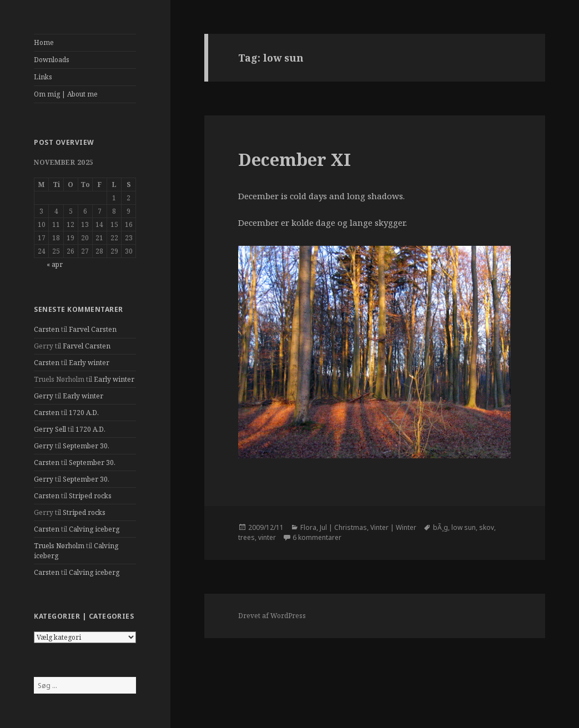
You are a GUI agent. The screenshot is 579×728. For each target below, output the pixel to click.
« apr (55, 264)
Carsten (47, 329)
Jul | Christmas (343, 527)
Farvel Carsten (93, 329)
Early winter (89, 363)
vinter (267, 537)
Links (43, 77)
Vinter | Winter (393, 527)
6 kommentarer (317, 537)
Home (44, 42)
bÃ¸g (440, 527)
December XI (294, 159)
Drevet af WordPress (272, 616)
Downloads (52, 60)
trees (246, 537)
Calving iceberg (94, 529)
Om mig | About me (66, 94)
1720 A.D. (84, 413)
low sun (464, 527)
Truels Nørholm (59, 546)
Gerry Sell (50, 429)
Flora (308, 527)
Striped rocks (90, 496)
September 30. (86, 446)
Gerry (44, 396)
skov (487, 527)
